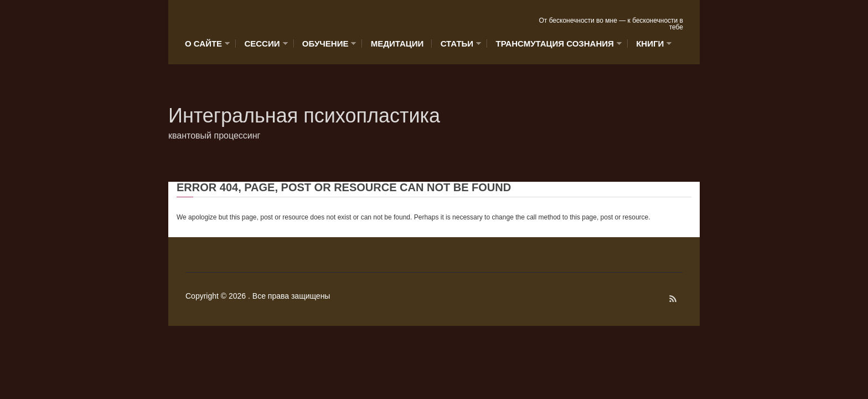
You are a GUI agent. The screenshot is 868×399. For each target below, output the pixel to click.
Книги (651, 44)
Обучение (327, 44)
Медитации (397, 44)
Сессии (263, 44)
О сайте (207, 44)
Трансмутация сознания (556, 44)
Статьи (458, 44)
